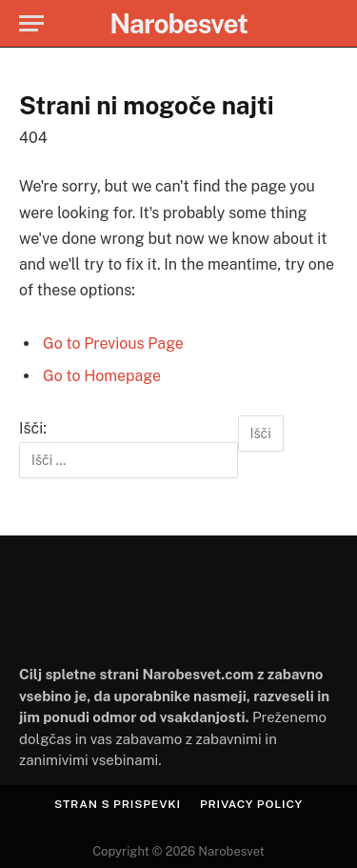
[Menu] (31, 23)
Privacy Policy (251, 804)
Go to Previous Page (113, 343)
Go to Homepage (102, 376)
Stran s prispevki (118, 804)
